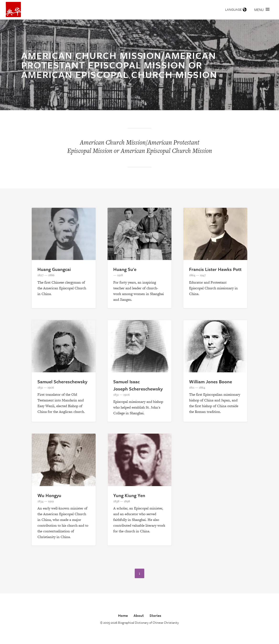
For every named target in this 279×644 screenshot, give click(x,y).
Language (236, 9)
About (139, 615)
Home (123, 615)
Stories (155, 615)
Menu (262, 10)
